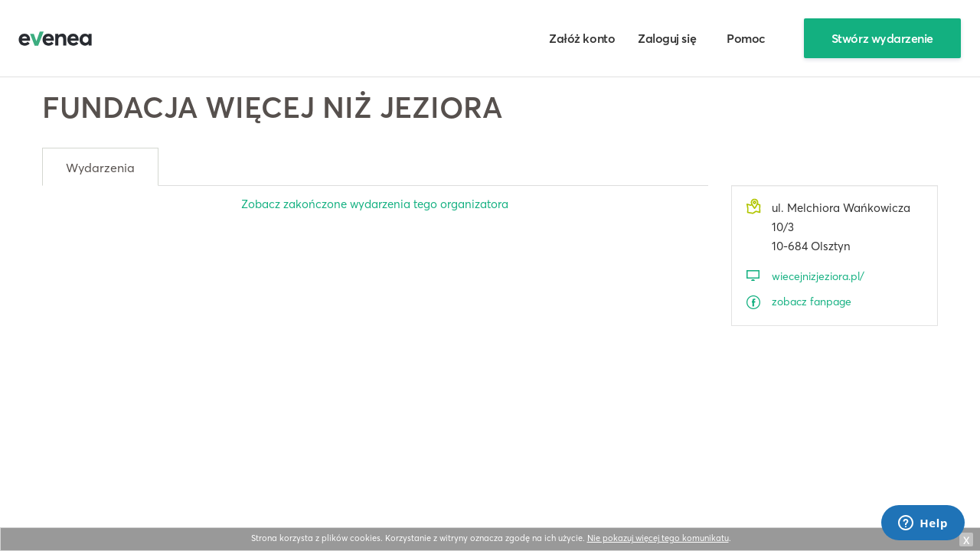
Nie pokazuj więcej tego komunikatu (658, 538)
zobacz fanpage (812, 302)
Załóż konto (582, 38)
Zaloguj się (667, 38)
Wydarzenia (100, 168)
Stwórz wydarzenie (882, 38)
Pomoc (746, 38)
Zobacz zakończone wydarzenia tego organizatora (375, 204)
